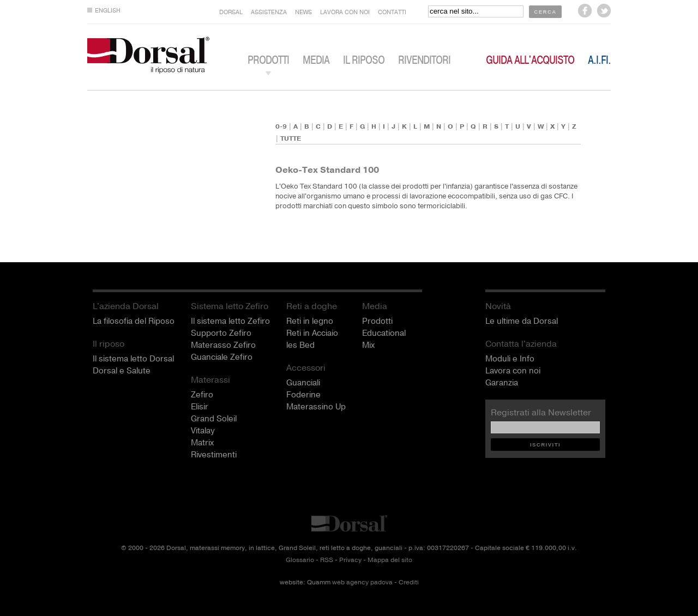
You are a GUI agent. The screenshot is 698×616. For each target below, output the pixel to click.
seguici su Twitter (604, 11)
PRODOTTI (268, 60)
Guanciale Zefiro (222, 357)
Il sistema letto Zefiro (230, 321)
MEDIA (316, 60)
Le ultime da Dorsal (522, 321)
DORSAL (231, 12)
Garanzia (502, 383)
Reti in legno (310, 321)
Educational (384, 333)
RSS (327, 560)
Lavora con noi (513, 371)
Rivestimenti (214, 455)
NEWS (303, 12)
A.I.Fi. (599, 60)
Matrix (202, 443)
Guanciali (303, 383)
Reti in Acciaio (312, 333)
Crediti (409, 582)
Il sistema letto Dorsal (133, 359)
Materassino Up (316, 407)
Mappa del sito (390, 560)
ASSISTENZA (269, 12)
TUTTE (291, 138)
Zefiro (202, 395)
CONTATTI (392, 12)
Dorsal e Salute (122, 371)
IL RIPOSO (364, 60)
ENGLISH (108, 11)
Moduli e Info (510, 359)
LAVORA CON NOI (345, 12)
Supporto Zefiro (221, 333)
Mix (368, 345)
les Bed (300, 345)
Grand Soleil (214, 419)
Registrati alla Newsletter (541, 413)
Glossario (300, 560)
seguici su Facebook (585, 11)
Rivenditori (424, 60)
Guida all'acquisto (530, 60)
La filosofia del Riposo (134, 321)
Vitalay (203, 431)
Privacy (350, 560)
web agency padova (362, 582)
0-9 (281, 126)
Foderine (303, 395)
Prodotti (377, 321)
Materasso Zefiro (223, 345)
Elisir (200, 407)
